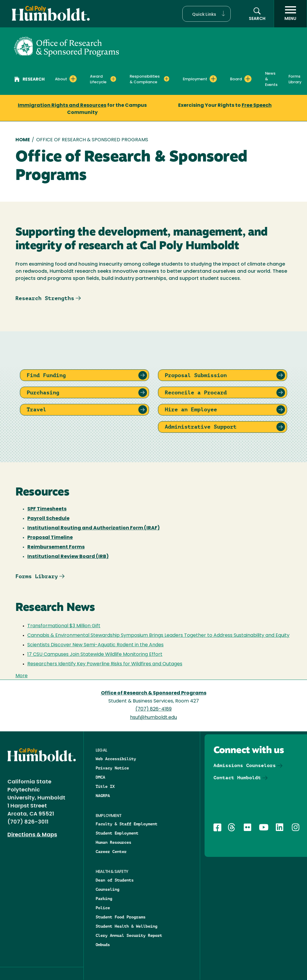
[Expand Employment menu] (213, 79)
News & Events (271, 79)
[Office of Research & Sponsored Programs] (67, 46)
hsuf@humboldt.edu (153, 718)
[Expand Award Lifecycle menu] (113, 79)
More (22, 676)
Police (103, 908)
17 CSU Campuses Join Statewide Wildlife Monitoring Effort (95, 655)
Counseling (107, 889)
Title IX (105, 786)
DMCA (100, 777)
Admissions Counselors (245, 765)
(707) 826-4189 (153, 709)
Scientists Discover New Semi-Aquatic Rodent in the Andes (95, 645)
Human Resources (113, 842)
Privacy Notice (112, 768)
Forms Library (295, 79)
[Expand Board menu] (248, 79)
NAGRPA (103, 796)
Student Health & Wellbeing (126, 926)
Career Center (111, 852)
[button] (206, 14)
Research (29, 80)
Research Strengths (45, 298)
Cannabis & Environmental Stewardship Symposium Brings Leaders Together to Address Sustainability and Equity (158, 636)
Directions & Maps (32, 835)
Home (23, 140)
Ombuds (103, 945)
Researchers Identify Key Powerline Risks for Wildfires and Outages (105, 664)
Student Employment (117, 833)
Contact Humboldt (237, 778)
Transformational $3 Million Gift (64, 626)
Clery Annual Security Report (129, 935)
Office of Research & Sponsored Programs (154, 693)
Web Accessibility (116, 759)
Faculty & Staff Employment (126, 824)
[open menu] (290, 14)
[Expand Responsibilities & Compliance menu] (167, 79)
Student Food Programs (121, 917)
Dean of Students (115, 880)
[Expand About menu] (73, 79)
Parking (104, 899)
